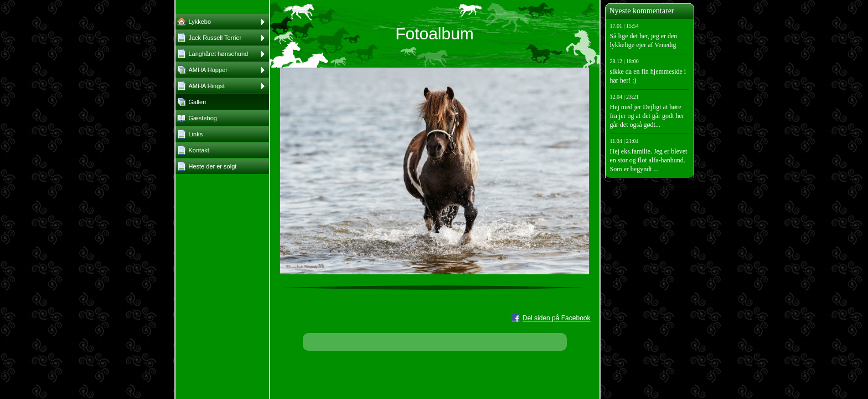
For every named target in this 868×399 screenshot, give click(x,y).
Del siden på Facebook (557, 318)
